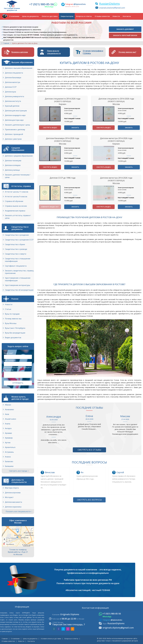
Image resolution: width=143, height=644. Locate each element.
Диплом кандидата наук (15, 115)
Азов (7, 414)
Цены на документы (30, 16)
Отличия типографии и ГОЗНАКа (93, 52)
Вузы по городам (12, 314)
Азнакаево (9, 409)
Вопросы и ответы (84, 16)
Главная (6, 43)
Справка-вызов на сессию (16, 206)
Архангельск (10, 447)
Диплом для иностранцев (16, 111)
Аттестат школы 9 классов (16, 197)
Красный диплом (12, 106)
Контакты (127, 16)
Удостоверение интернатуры (17, 285)
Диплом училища (12, 170)
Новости (116, 16)
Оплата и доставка (50, 16)
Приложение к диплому (15, 130)
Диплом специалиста (14, 73)
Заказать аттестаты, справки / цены (18, 217)
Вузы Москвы (11, 323)
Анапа (8, 424)
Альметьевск (11, 419)
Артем (8, 443)
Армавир (9, 438)
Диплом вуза (10, 92)
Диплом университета (14, 96)
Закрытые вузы (67, 16)
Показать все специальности (19, 511)
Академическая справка (15, 211)
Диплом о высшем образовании (19, 68)
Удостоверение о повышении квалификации (18, 279)
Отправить (18, 383)
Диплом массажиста (13, 502)
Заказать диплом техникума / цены (18, 176)
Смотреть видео (50, 162)
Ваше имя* (8, 353)
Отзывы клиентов (102, 16)
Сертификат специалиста (16, 266)
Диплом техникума (13, 161)
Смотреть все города (19, 471)
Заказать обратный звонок (125, 35)
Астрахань (9, 452)
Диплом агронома (13, 493)
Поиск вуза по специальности (54, 52)
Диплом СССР (11, 87)
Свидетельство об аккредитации (19, 290)
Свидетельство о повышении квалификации (18, 260)
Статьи (8, 309)
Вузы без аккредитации (15, 333)
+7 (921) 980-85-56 (42, 4)
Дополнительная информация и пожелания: (18, 369)
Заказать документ (125, 29)
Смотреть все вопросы (89, 542)
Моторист (9, 497)
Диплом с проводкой (14, 134)
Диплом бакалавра (13, 78)
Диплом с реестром (13, 139)
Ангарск (8, 428)
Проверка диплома (20, 52)
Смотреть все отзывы (89, 450)
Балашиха (9, 466)
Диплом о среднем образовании (19, 156)
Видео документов (13, 338)
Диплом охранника (13, 507)
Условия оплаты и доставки (51, 639)
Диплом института (13, 101)
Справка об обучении (14, 201)
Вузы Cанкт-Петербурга (15, 328)
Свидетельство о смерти (16, 254)
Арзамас (8, 433)
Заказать (75, 162)
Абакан (8, 405)
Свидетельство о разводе (16, 249)
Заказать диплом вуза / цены (17, 125)
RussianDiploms (109, 4)
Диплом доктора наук (14, 120)
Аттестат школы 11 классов (17, 192)
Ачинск (8, 457)
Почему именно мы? (127, 52)
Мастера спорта (12, 488)
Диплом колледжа (13, 165)
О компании (14, 16)
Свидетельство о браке (15, 244)
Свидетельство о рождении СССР (19, 240)
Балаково (9, 461)
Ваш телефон (10, 360)
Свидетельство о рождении (17, 235)
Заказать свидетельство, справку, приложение (19, 272)
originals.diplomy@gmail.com (112, 8)
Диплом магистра (12, 82)
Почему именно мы (13, 319)
